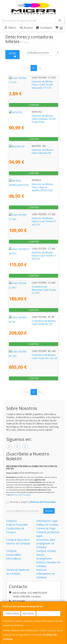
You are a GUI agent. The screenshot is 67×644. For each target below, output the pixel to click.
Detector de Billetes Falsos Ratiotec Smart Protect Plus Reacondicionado (32, 117)
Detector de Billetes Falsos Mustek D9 (30, 150)
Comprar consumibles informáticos (14, 555)
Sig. (40, 68)
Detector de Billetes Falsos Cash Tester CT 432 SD (32, 220)
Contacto (44, 28)
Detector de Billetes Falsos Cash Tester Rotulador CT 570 (30, 83)
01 (34, 68)
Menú (10, 28)
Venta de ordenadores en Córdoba (46, 574)
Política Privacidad (17, 525)
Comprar (34, 105)
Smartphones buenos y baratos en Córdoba (48, 562)
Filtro (13, 55)
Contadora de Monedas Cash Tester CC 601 (33, 287)
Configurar (12, 614)
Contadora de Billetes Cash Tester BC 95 (31, 321)
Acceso (26, 28)
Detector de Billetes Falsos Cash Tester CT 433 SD (32, 254)
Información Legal (47, 521)
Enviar (49, 511)
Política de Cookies (47, 525)
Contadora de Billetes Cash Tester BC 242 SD (32, 356)
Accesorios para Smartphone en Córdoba (46, 543)
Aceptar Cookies (48, 614)
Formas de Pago (46, 528)
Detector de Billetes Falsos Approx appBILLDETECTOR (28, 186)
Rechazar (28, 614)
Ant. (27, 68)
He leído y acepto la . (33, 502)
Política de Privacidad (22, 495)
